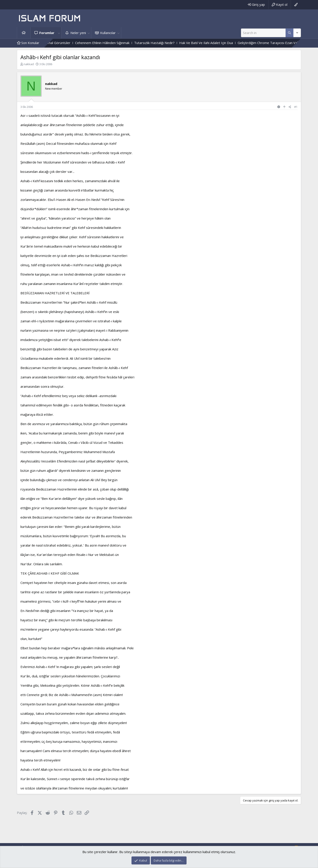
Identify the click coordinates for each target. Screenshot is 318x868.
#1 (296, 107)
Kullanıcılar (108, 33)
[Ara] (263, 33)
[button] (59, 33)
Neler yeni (78, 33)
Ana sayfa (24, 33)
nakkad (29, 64)
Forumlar (47, 33)
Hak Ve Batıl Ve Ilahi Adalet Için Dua (218, 43)
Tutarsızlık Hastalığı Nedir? (166, 43)
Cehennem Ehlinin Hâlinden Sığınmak (114, 43)
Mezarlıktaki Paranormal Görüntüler (55, 43)
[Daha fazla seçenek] (289, 33)
